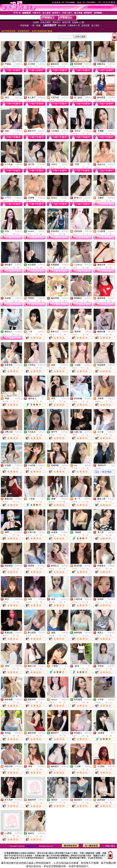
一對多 (112, 465)
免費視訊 (19, 64)
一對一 (89, 164)
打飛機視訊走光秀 (32, 846)
